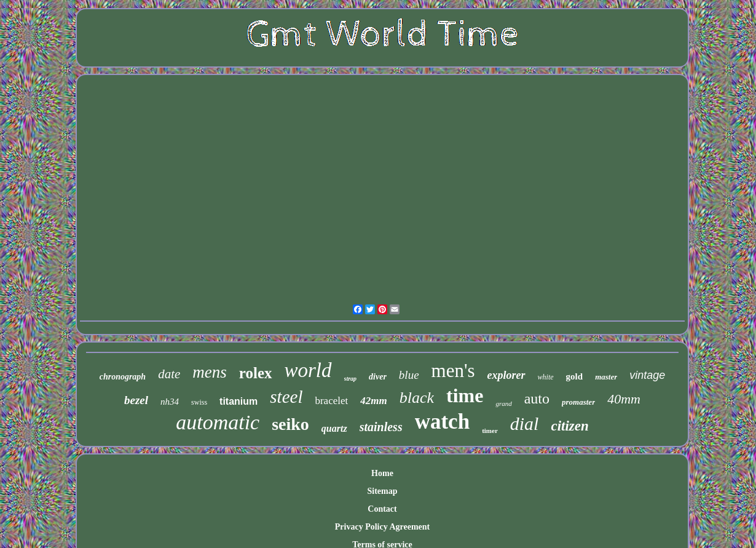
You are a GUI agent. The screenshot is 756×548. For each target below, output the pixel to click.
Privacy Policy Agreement (382, 527)
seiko (290, 424)
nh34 (170, 402)
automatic (218, 422)
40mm (624, 399)
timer (490, 431)
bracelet (331, 401)
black (417, 398)
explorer (506, 375)
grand (503, 403)
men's (453, 371)
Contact (382, 509)
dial (525, 423)
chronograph (123, 377)
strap (351, 379)
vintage (647, 375)
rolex (256, 373)
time (465, 395)
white (546, 377)
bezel (136, 400)
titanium (238, 401)
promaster (578, 402)
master (606, 377)
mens (210, 372)
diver (378, 377)
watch (442, 422)
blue (409, 375)
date (169, 374)
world (308, 370)
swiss (199, 402)
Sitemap (383, 491)
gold (575, 376)
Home (382, 473)
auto (537, 399)
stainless (381, 427)
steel (286, 397)
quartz (334, 428)
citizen (569, 426)
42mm (373, 401)
